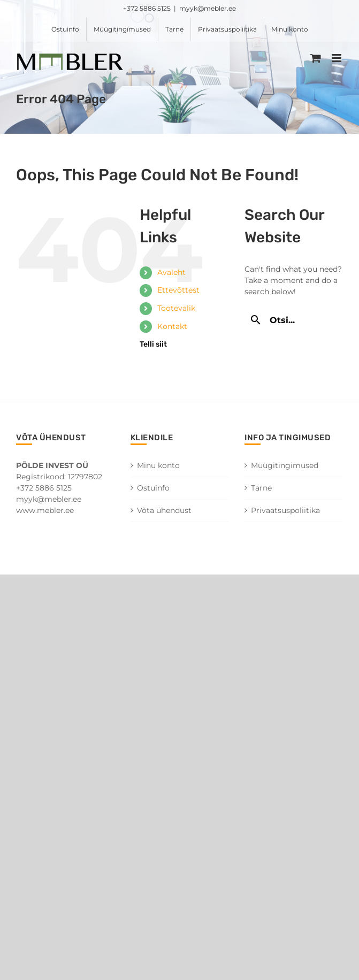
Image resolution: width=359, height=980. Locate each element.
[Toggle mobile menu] (337, 58)
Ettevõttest (178, 290)
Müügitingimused (285, 465)
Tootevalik (176, 308)
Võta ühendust (164, 510)
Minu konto (158, 465)
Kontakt (172, 326)
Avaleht (171, 272)
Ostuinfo (153, 488)
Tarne (261, 488)
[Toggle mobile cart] (316, 58)
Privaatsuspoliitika (285, 510)
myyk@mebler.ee (208, 8)
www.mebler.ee (45, 510)
